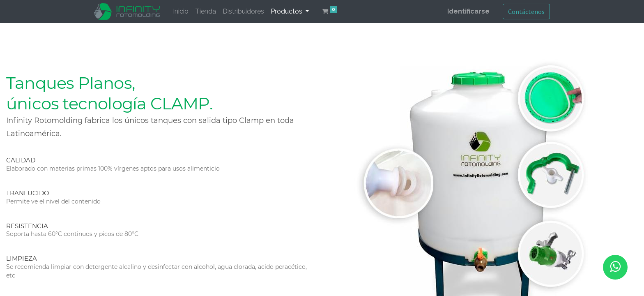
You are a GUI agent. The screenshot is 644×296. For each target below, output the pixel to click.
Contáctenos (526, 12)
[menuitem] (181, 12)
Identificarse (468, 11)
